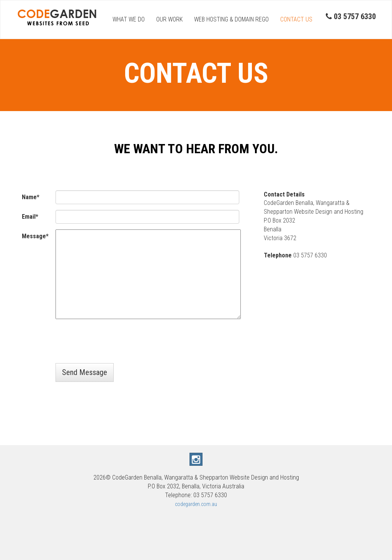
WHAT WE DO (129, 19)
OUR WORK (169, 19)
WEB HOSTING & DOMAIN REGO (231, 19)
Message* (35, 236)
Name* (31, 197)
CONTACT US (296, 19)
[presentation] (114, 342)
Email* (30, 217)
